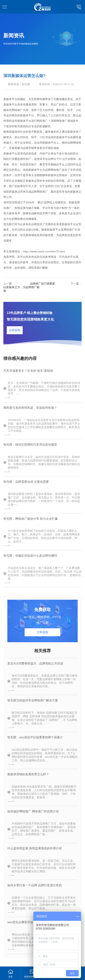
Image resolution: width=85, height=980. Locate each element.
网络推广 (17, 110)
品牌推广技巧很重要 (42, 284)
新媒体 (8, 105)
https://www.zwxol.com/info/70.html (44, 252)
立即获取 (15, 330)
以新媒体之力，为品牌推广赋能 (21, 289)
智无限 (26, 84)
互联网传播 (38, 99)
